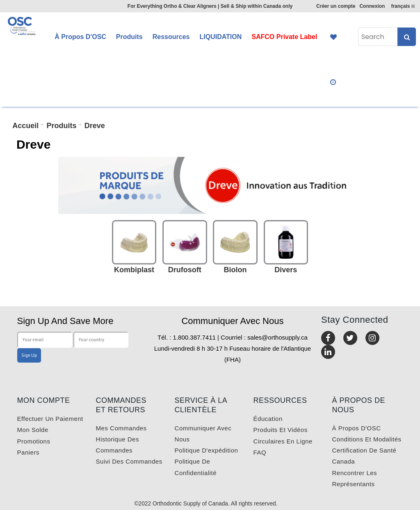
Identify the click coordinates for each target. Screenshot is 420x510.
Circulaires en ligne (283, 441)
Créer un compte (336, 6)
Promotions (34, 441)
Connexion (372, 6)
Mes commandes (121, 428)
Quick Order (333, 82)
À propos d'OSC (357, 428)
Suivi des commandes (129, 461)
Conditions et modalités (367, 439)
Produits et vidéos (281, 430)
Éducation (268, 419)
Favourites (333, 37)
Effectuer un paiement (50, 419)
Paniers (28, 452)
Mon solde (33, 430)
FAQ (260, 452)
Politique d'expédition (207, 450)
